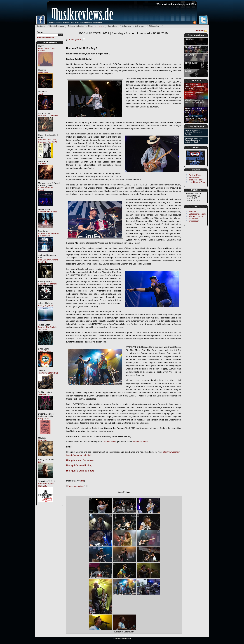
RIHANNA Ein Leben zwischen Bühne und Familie (193, 132)
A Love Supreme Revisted (46, 189)
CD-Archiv (140, 26)
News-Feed (194, 177)
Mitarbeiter (194, 219)
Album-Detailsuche (45, 37)
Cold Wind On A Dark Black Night (48, 261)
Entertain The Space (48, 212)
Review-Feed (195, 175)
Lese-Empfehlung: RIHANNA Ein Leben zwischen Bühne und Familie (75, 22)
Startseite (41, 26)
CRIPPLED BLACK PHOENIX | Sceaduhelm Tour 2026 (194, 87)
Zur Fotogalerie (74, 39)
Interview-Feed (196, 180)
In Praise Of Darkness (48, 116)
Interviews (113, 26)
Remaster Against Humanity (46, 485)
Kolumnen (126, 26)
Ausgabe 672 (44, 419)
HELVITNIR (189, 39)
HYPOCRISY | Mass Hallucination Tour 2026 (194, 102)
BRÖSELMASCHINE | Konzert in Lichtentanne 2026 (194, 110)
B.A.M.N (42, 164)
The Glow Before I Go (48, 373)
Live (101, 26)
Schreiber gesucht (197, 214)
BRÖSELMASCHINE (193, 47)
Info (82, 481)
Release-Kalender (76, 26)
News (91, 26)
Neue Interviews (196, 35)
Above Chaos (44, 351)
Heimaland (43, 440)
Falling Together (46, 305)
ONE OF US (44, 395)
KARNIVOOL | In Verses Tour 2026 (194, 94)
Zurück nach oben (76, 486)
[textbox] (47, 35)
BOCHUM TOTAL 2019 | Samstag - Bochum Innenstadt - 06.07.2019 (123, 33)
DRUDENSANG (191, 63)
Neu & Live (196, 81)
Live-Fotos (123, 492)
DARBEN (189, 71)
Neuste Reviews (57, 26)
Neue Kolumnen (196, 126)
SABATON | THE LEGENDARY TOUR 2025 (195, 117)
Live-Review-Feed (197, 182)
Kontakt (200, 31)
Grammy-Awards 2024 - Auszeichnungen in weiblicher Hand (194, 140)
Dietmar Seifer (109, 442)
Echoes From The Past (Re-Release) (49, 235)
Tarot (40, 94)
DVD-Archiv (154, 26)
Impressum (194, 221)
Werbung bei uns (197, 216)
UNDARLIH (189, 55)
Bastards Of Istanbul (48, 284)
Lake (40, 462)
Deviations (43, 72)
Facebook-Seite (140, 442)
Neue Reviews (50, 42)
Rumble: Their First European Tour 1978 (48, 141)
